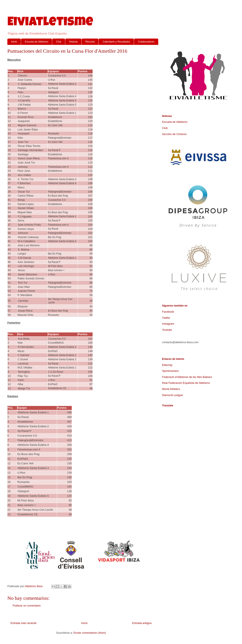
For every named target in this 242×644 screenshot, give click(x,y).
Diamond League (172, 395)
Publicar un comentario (27, 606)
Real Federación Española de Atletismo (186, 383)
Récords (90, 42)
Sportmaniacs (170, 371)
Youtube (167, 330)
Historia (73, 42)
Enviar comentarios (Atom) (90, 633)
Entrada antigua (142, 623)
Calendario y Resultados (116, 42)
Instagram (168, 324)
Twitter (166, 318)
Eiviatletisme (50, 23)
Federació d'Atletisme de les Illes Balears (187, 377)
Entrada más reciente (24, 623)
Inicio (14, 42)
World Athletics (171, 389)
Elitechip (167, 365)
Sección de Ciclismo (174, 134)
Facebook (168, 312)
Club (59, 42)
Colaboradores (146, 42)
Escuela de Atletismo (37, 42)
